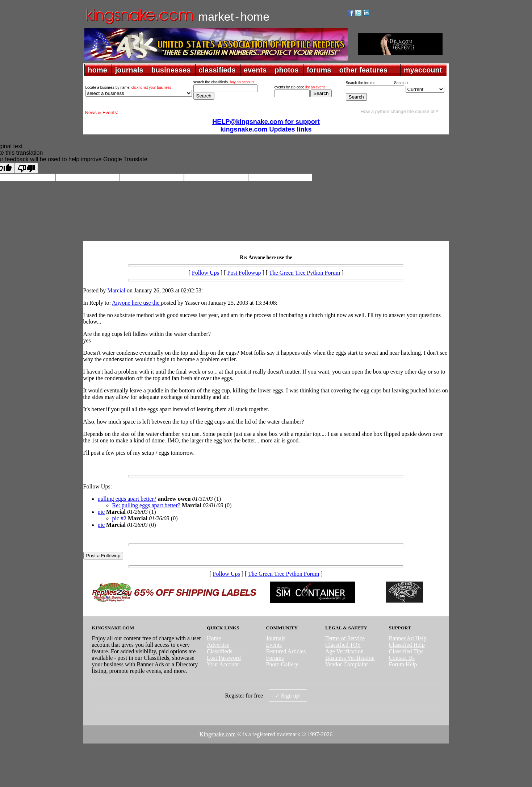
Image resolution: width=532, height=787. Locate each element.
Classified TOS (343, 645)
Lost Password (224, 658)
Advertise (218, 645)
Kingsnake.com (218, 734)
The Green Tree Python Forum (305, 273)
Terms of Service (345, 638)
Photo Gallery (282, 664)
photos (287, 70)
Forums (275, 658)
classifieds (217, 70)
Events (274, 645)
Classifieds (219, 651)
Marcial (116, 290)
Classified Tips (406, 651)
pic (101, 512)
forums (319, 70)
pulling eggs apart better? (127, 499)
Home (214, 638)
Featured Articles (286, 651)
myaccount (423, 70)
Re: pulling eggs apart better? (146, 505)
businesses (171, 70)
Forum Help (403, 664)
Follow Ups (206, 273)
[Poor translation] (26, 168)
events (255, 70)
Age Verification (344, 651)
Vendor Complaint (347, 664)
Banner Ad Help (408, 638)
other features (363, 70)
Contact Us (402, 658)
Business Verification (350, 658)
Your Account (223, 664)
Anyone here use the (136, 303)
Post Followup (244, 273)
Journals (275, 638)
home (98, 70)
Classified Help (407, 645)
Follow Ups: (98, 486)
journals (129, 70)
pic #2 (120, 518)
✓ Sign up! (288, 696)
